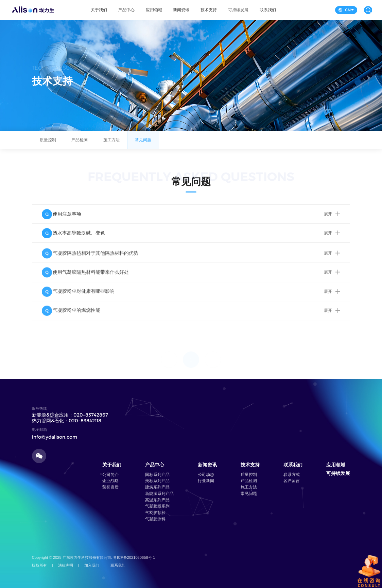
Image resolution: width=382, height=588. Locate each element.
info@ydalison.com (55, 437)
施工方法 (111, 143)
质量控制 (48, 143)
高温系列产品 (157, 500)
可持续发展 (238, 10)
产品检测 (80, 143)
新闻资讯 (181, 10)
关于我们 (99, 10)
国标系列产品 (157, 475)
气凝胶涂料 (155, 519)
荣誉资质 (110, 487)
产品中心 (126, 10)
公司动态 (206, 475)
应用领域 (154, 10)
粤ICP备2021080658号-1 (134, 557)
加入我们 (92, 565)
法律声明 (66, 565)
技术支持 (209, 10)
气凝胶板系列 (157, 506)
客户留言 (292, 481)
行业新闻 (206, 481)
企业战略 (110, 481)
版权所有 (39, 565)
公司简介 (110, 475)
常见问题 (143, 143)
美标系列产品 (157, 481)
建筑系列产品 (157, 487)
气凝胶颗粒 (155, 513)
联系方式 (292, 475)
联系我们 (268, 10)
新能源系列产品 (159, 494)
